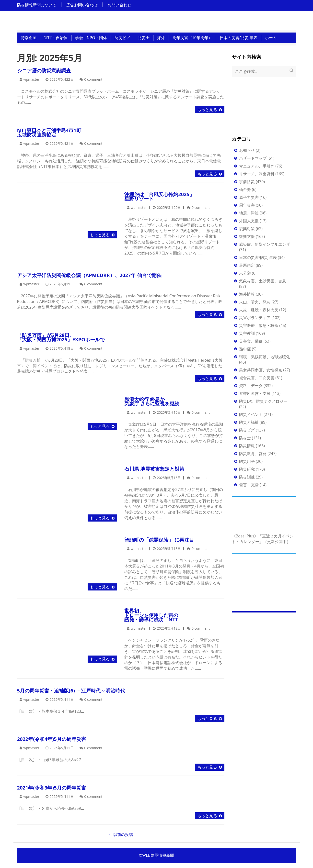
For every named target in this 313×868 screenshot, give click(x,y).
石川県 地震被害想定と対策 (154, 469)
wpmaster (31, 79)
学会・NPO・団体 (91, 38)
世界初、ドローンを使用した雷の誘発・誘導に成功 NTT (151, 615)
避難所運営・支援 (255, 393)
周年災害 (247, 205)
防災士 (144, 38)
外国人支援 (249, 221)
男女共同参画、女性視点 (261, 370)
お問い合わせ (119, 5)
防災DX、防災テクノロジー (263, 401)
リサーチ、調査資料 (257, 174)
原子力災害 (249, 197)
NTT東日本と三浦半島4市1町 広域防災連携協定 (49, 132)
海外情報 (247, 294)
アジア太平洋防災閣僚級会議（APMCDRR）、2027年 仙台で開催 (89, 275)
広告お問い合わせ (82, 5)
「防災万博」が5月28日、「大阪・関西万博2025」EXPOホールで (61, 337)
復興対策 (247, 229)
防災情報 (247, 446)
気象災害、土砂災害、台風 (263, 281)
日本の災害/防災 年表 (239, 38)
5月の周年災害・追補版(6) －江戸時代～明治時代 (71, 691)
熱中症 (245, 349)
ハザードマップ (253, 158)
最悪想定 (247, 265)
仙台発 (245, 189)
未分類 (245, 273)
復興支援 (247, 236)
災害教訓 (247, 333)
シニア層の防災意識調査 (44, 71)
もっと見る (207, 110)
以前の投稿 (121, 835)
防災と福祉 (249, 422)
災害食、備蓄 (251, 341)
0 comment (93, 79)
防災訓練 (247, 477)
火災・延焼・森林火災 (259, 310)
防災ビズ (122, 38)
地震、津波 (249, 213)
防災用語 (247, 461)
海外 (161, 38)
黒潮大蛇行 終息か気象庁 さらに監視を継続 (152, 401)
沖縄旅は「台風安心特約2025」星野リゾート (159, 196)
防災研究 (247, 469)
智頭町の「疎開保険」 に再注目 (159, 540)
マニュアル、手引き (257, 166)
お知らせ (247, 150)
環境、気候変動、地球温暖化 (265, 357)
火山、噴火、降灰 (255, 302)
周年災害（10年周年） (192, 38)
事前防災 (247, 182)
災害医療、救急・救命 (259, 325)
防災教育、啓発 (253, 454)
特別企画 (29, 38)
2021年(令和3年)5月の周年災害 (52, 788)
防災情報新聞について (37, 5)
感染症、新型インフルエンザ (265, 244)
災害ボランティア (255, 318)
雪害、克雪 (249, 485)
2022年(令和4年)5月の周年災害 (52, 739)
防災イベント (251, 414)
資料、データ (251, 386)
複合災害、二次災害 (257, 378)
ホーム (271, 38)
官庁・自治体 (56, 38)
